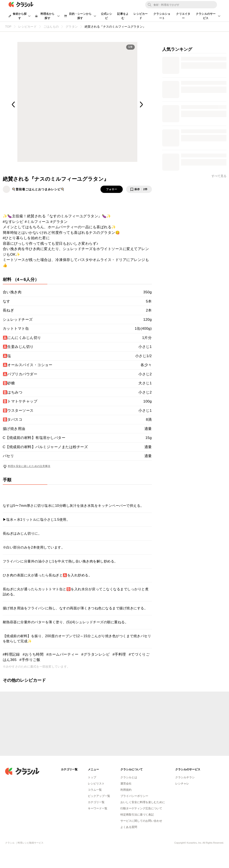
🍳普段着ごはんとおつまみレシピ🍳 (38, 189)
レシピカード (141, 16)
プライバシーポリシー (134, 796)
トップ (92, 777)
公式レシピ (107, 16)
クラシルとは (129, 777)
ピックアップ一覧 (99, 796)
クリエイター (183, 16)
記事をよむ (123, 16)
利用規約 (126, 790)
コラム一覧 (95, 790)
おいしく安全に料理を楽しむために (143, 802)
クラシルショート (162, 16)
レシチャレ (182, 784)
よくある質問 (129, 827)
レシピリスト (96, 784)
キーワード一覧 (98, 808)
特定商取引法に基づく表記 (137, 815)
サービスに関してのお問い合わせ (141, 821)
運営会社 (126, 784)
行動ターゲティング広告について (141, 808)
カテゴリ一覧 (96, 802)
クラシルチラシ (185, 777)
